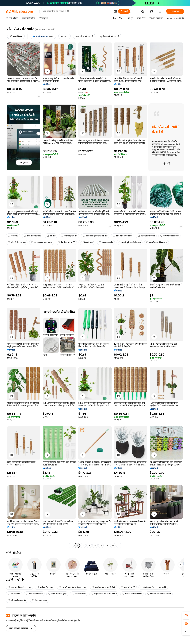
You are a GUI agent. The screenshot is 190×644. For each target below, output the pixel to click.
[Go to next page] (119, 545)
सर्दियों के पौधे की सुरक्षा (57, 594)
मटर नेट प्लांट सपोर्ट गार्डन (132, 594)
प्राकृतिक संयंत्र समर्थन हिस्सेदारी (104, 587)
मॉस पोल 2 (13, 236)
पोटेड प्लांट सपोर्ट (128, 587)
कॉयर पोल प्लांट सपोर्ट (32, 236)
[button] (115, 11)
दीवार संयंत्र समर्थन (40, 600)
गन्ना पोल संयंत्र (14, 594)
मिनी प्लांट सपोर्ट (79, 594)
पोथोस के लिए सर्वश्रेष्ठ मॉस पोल (159, 594)
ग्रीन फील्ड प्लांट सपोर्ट (66, 242)
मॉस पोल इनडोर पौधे (69, 236)
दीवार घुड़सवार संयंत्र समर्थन (42, 242)
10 (113, 545)
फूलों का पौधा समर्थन (45, 587)
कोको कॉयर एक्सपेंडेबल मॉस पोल (95, 236)
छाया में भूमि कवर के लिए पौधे (130, 242)
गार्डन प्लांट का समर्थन (146, 236)
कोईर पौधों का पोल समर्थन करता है (104, 594)
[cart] (152, 12)
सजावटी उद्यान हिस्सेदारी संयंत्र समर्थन (73, 587)
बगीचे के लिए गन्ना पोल (17, 242)
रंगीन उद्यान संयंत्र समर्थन (122, 236)
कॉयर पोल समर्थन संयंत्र (169, 236)
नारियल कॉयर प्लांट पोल (17, 600)
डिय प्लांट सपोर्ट (87, 242)
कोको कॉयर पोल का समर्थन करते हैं (153, 587)
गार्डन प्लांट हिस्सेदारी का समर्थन (20, 587)
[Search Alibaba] (77, 11)
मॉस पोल (51, 236)
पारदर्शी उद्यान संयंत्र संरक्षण (157, 242)
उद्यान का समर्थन (106, 242)
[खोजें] (124, 11)
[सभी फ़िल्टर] (16, 36)
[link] (186, 616)
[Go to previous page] (71, 545)
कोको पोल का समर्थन (34, 594)
